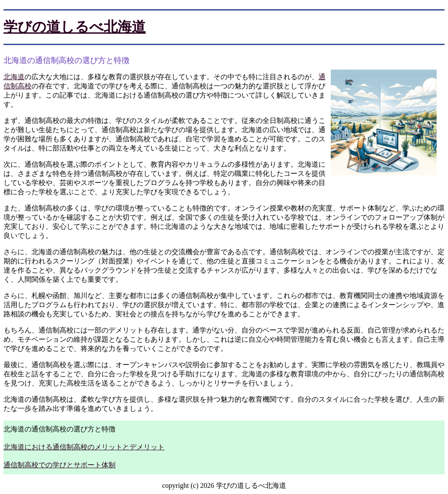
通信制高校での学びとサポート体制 (59, 465)
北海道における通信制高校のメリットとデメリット (84, 447)
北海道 (14, 77)
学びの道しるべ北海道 (75, 27)
